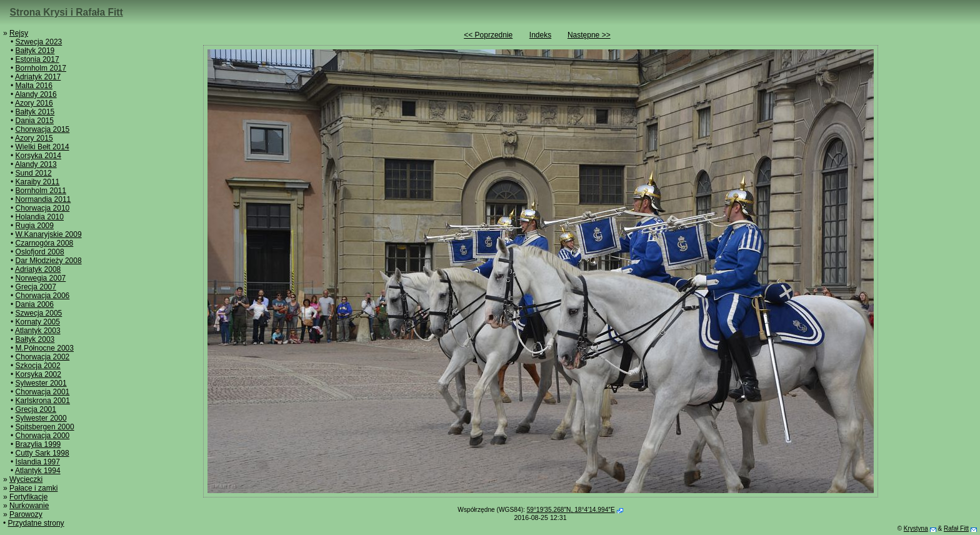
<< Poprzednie (488, 35)
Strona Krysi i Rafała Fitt (67, 12)
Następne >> (589, 35)
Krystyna (916, 528)
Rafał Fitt (956, 528)
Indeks (540, 35)
